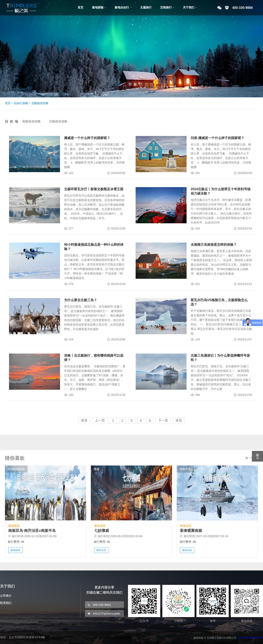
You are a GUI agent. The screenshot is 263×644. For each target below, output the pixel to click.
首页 (8, 103)
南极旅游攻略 (31, 121)
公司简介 (6, 596)
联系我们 (6, 603)
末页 (179, 420)
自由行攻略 (21, 103)
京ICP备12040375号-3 (251, 638)
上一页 (100, 420)
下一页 (163, 420)
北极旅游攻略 (40, 103)
